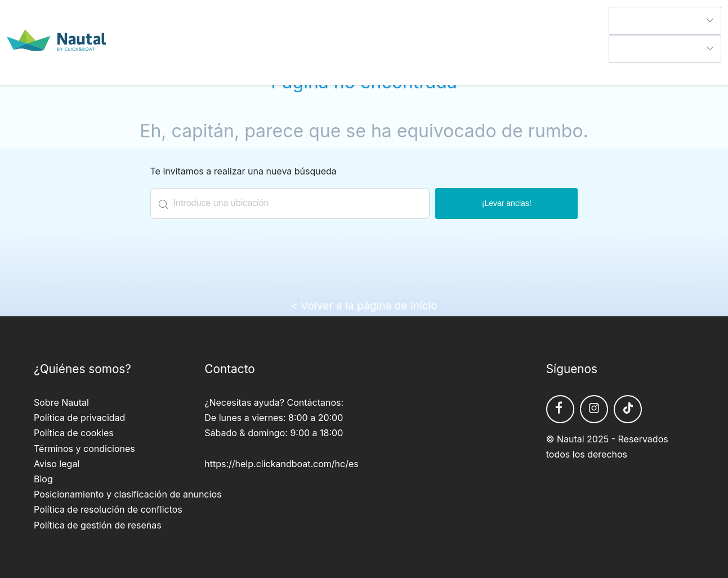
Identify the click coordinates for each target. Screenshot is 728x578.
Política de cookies (74, 433)
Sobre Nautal (61, 402)
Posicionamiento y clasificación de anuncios (128, 494)
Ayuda (622, 70)
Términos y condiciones (84, 449)
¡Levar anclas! (507, 203)
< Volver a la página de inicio (364, 306)
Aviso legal (57, 464)
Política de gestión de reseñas (98, 525)
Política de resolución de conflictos (108, 509)
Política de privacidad (79, 418)
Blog (43, 479)
